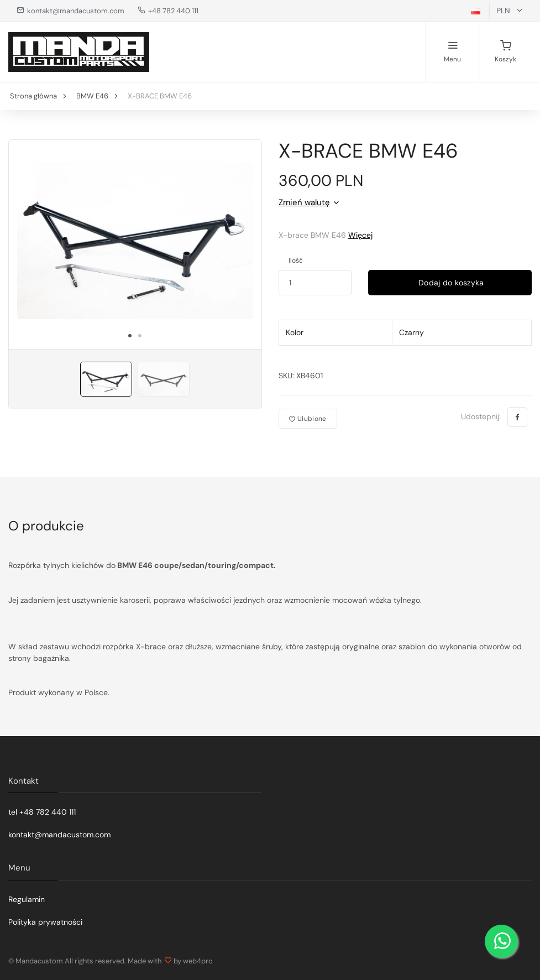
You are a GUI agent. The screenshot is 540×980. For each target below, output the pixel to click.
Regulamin (27, 899)
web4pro (198, 961)
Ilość (296, 260)
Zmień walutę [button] (304, 202)
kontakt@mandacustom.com (70, 11)
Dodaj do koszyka (450, 283)
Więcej (360, 235)
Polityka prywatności (45, 922)
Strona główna (33, 96)
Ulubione (308, 419)
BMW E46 (92, 96)
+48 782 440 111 (168, 11)
